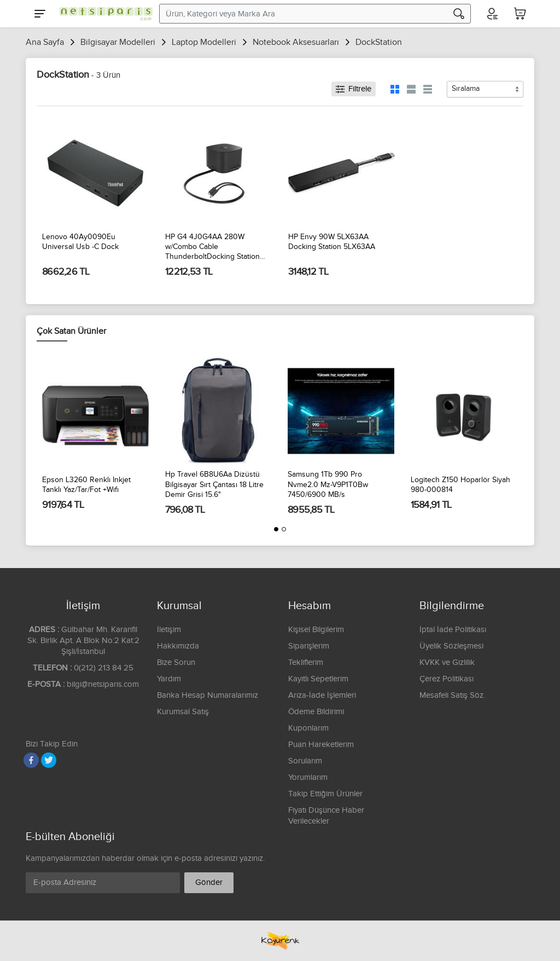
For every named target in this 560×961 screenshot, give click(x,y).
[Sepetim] (520, 14)
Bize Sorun (176, 662)
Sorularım (305, 761)
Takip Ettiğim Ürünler (325, 794)
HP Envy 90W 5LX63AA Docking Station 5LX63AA (332, 242)
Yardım (169, 679)
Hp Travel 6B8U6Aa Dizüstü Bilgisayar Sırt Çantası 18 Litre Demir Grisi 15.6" (214, 484)
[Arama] (459, 14)
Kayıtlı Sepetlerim (318, 679)
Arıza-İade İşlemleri (322, 695)
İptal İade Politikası (453, 630)
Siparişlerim (309, 646)
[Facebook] (31, 760)
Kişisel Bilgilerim (316, 630)
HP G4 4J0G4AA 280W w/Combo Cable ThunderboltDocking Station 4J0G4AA (212, 247)
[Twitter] (49, 760)
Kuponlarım (308, 728)
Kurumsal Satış (183, 712)
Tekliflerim (306, 662)
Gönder (209, 882)
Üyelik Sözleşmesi (451, 646)
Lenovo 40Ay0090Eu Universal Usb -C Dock (80, 242)
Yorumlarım (308, 777)
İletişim (169, 630)
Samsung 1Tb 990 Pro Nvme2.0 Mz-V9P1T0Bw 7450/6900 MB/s (328, 484)
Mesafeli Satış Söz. (452, 695)
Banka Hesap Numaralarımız (208, 695)
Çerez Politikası (447, 679)
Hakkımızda (178, 646)
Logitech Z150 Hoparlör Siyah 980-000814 (460, 485)
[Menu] (40, 14)
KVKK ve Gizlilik (447, 662)
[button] (276, 529)
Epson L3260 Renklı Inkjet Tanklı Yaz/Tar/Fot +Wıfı (86, 485)
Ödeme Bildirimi (316, 712)
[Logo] (103, 14)
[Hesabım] (492, 14)
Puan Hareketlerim (321, 745)
